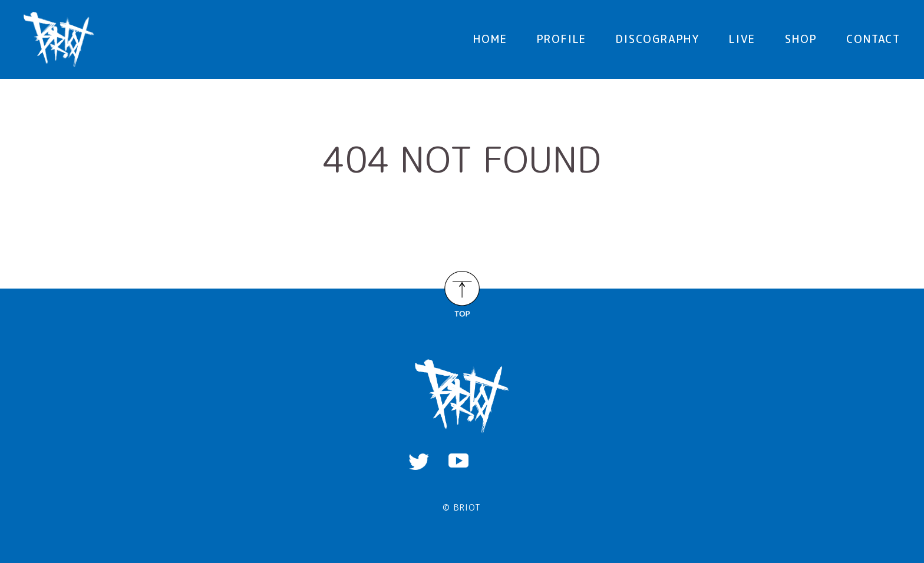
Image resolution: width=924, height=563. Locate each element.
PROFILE (562, 39)
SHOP (801, 39)
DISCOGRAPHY (658, 39)
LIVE (742, 39)
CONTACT (873, 39)
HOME (490, 39)
